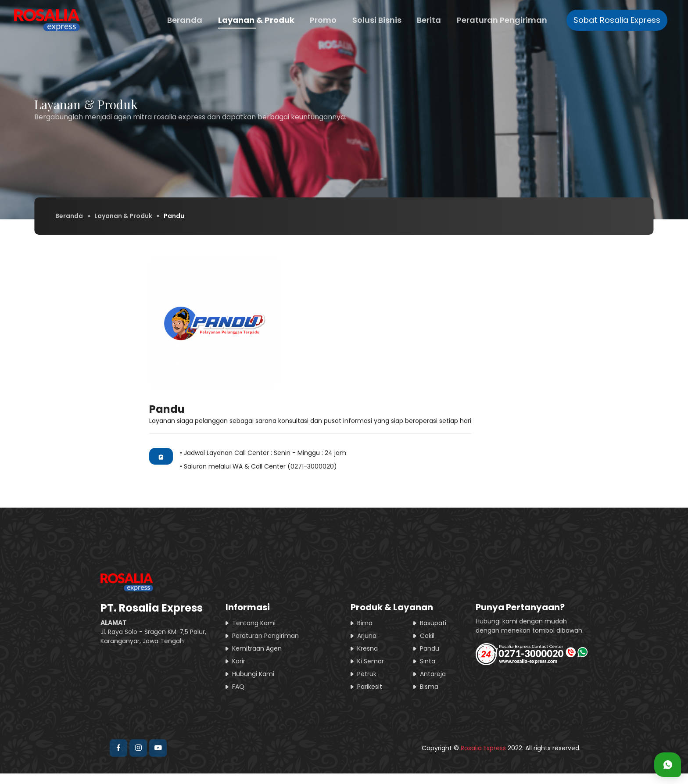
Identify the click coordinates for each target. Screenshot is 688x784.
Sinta (428, 661)
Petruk (367, 674)
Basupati (433, 623)
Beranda (185, 20)
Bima (365, 623)
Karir (239, 661)
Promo (323, 20)
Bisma (429, 687)
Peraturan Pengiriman (502, 20)
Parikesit (370, 687)
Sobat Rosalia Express (617, 20)
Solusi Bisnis (377, 20)
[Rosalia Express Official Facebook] (118, 748)
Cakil (427, 636)
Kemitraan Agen (257, 648)
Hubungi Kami (253, 674)
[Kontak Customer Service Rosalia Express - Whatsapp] (668, 765)
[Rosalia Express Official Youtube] (158, 748)
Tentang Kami (254, 623)
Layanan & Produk (256, 20)
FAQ (238, 687)
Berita (429, 20)
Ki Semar (371, 661)
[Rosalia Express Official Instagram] (138, 748)
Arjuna (367, 636)
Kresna (367, 648)
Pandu (430, 648)
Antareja (433, 674)
